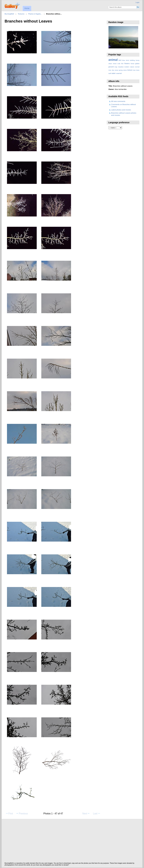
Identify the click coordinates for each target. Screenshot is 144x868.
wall (110, 73)
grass (137, 63)
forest (132, 64)
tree (134, 70)
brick (127, 60)
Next (86, 813)
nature (132, 67)
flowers (127, 63)
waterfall (119, 73)
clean (110, 64)
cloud (115, 64)
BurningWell (9, 14)
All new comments (118, 101)
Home (27, 8)
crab (119, 64)
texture (130, 70)
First (9, 813)
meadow (121, 67)
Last (97, 813)
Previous (22, 813)
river (110, 70)
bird (120, 60)
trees (138, 70)
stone (125, 70)
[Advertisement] (72, 841)
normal (137, 67)
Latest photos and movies (121, 110)
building (132, 60)
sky (113, 70)
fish (122, 64)
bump (138, 60)
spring (121, 70)
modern (127, 67)
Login (138, 2)
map (116, 67)
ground (111, 67)
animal (113, 60)
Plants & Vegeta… (35, 14)
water (114, 73)
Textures (21, 14)
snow (116, 70)
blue (124, 60)
